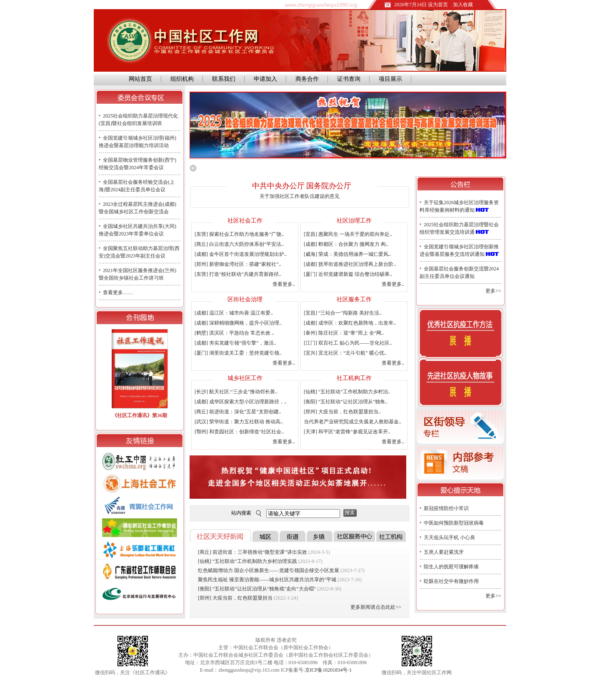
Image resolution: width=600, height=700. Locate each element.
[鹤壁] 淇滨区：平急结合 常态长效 (233, 333)
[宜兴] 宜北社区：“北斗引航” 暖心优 (344, 353)
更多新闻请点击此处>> (376, 607)
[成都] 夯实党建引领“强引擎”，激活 (234, 343)
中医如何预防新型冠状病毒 (454, 523)
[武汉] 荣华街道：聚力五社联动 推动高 (237, 422)
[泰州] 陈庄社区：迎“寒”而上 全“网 (342, 333)
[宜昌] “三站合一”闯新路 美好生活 (341, 313)
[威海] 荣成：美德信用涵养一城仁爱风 (346, 254)
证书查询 (349, 79)
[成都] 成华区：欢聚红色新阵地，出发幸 (349, 323)
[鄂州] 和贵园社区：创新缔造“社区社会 (238, 432)
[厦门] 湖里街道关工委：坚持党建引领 (237, 353)
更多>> (493, 291)
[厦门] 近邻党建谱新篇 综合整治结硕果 (347, 274)
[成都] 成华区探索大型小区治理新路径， (239, 402)
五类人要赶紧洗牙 (444, 552)
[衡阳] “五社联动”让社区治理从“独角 (344, 402)
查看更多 (282, 284)
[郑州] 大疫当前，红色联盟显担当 (341, 412)
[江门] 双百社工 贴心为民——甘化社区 (347, 343)
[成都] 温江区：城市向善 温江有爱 (232, 313)
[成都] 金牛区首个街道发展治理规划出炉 (239, 254)
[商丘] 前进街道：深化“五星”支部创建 (237, 412)
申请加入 (265, 79)
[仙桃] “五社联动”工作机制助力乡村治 (346, 392)
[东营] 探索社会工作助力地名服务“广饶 (238, 234)
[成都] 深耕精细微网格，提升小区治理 (237, 323)
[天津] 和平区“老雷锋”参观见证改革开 (346, 432)
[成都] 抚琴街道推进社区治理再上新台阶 (349, 264)
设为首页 (438, 5)
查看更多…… (118, 292)
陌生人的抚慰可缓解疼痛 (451, 567)
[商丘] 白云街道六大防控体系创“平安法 (238, 244)
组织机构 (182, 79)
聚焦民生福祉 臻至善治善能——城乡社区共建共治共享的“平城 (267, 580)
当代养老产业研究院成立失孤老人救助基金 (351, 422)
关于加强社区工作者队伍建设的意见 (300, 196)
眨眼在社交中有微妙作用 (451, 581)
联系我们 (224, 79)
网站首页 (139, 79)
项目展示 (390, 79)
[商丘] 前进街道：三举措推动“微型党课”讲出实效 (252, 552)
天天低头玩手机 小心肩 (449, 537)
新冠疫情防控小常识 (446, 508)
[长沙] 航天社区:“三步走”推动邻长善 (235, 392)
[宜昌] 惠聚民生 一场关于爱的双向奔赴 (347, 234)
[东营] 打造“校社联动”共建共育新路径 (237, 274)
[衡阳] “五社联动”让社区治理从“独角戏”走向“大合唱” (257, 589)
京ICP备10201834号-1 (329, 670)
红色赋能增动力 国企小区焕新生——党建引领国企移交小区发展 (269, 570)
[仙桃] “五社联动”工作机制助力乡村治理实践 (247, 561)
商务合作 (307, 79)
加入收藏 (463, 5)
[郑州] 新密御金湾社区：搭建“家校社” (237, 264)
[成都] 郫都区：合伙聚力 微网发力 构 (345, 244)
